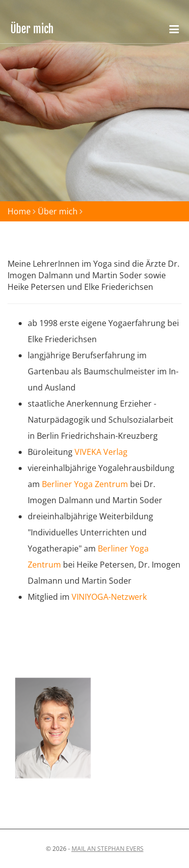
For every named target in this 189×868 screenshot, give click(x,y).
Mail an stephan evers (108, 849)
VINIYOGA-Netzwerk (109, 597)
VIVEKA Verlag (101, 452)
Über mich (58, 211)
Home (19, 211)
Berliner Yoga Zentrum (85, 484)
